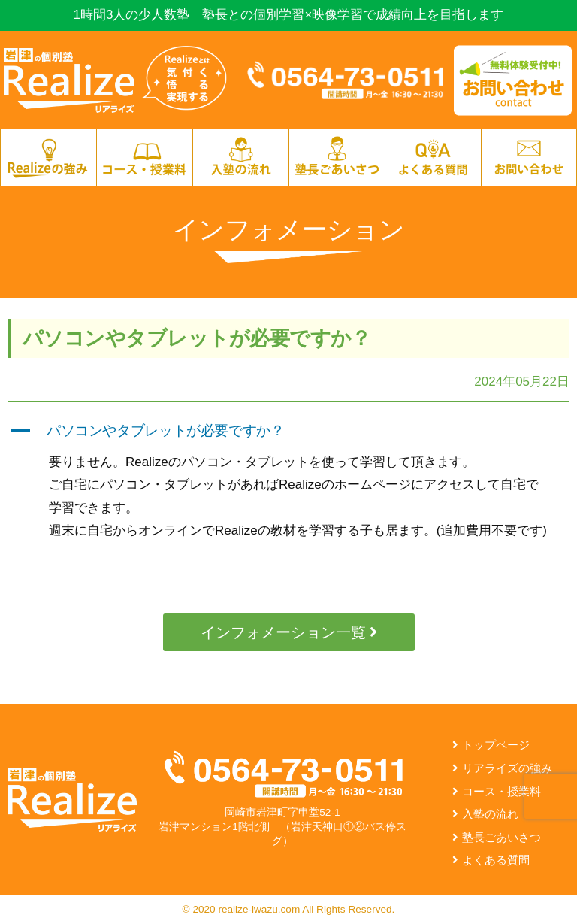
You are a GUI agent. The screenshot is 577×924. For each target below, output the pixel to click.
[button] (288, 431)
